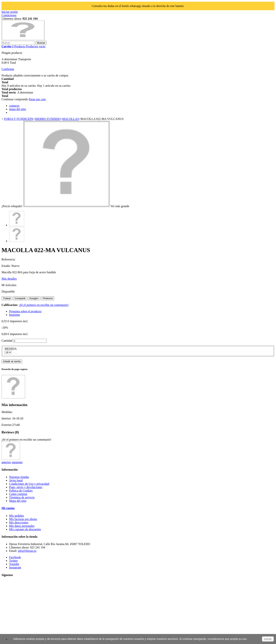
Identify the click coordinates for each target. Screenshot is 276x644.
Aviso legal (16, 480)
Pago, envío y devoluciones (26, 487)
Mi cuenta (8, 508)
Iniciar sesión (10, 12)
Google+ (34, 298)
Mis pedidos (17, 516)
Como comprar (18, 494)
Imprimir (15, 315)
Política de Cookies (21, 491)
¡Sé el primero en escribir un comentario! (44, 305)
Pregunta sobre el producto (25, 311)
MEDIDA (11, 349)
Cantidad (7, 341)
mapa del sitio (18, 109)
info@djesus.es (27, 551)
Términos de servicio (22, 497)
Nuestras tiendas (19, 477)
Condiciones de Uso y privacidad (29, 484)
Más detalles (9, 279)
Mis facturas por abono (23, 519)
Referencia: (9, 259)
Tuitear (7, 298)
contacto (14, 106)
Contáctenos (9, 15)
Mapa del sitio (18, 501)
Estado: (6, 266)
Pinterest (48, 298)
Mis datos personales (22, 526)
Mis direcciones (19, 522)
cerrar (268, 639)
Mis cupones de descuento (25, 529)
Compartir (20, 298)
